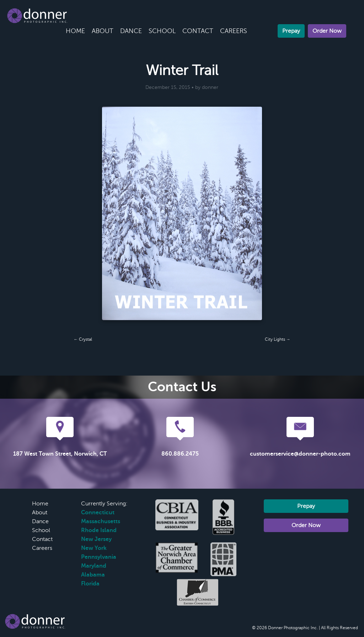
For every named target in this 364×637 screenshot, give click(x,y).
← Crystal (83, 339)
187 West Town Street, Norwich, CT (60, 454)
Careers (234, 31)
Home (75, 31)
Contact (198, 31)
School (162, 31)
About (103, 31)
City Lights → (278, 339)
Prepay (291, 31)
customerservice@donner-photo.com (300, 454)
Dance (131, 31)
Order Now (327, 31)
